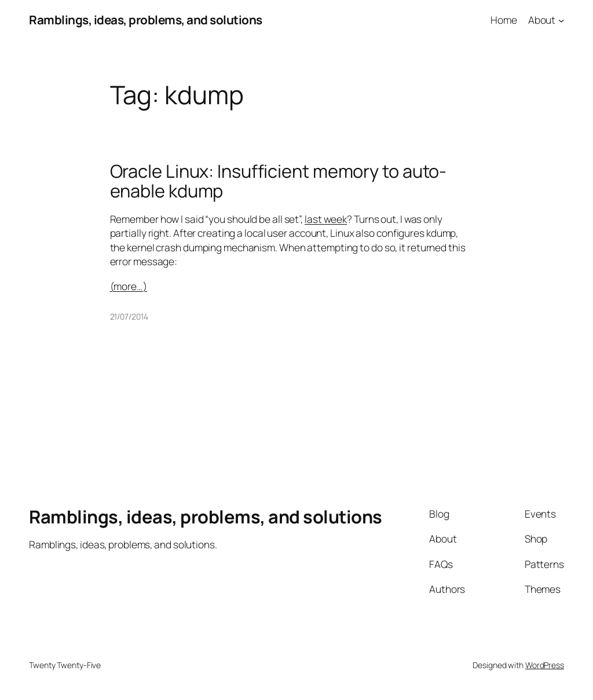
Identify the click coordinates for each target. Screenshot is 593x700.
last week (326, 219)
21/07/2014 (129, 316)
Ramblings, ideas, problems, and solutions (146, 20)
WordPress (545, 665)
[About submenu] (561, 20)
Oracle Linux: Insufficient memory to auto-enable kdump (279, 181)
